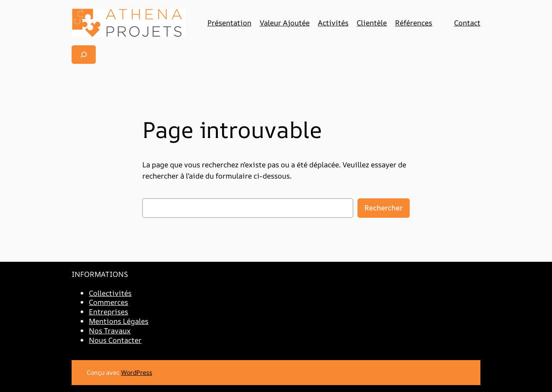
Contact (467, 23)
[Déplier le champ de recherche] (84, 55)
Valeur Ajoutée (285, 23)
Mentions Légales (119, 321)
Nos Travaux (110, 331)
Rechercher (384, 208)
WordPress (137, 372)
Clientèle (372, 23)
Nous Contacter (115, 340)
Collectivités (110, 293)
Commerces (108, 302)
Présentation (229, 23)
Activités (333, 23)
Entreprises (108, 312)
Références (414, 23)
